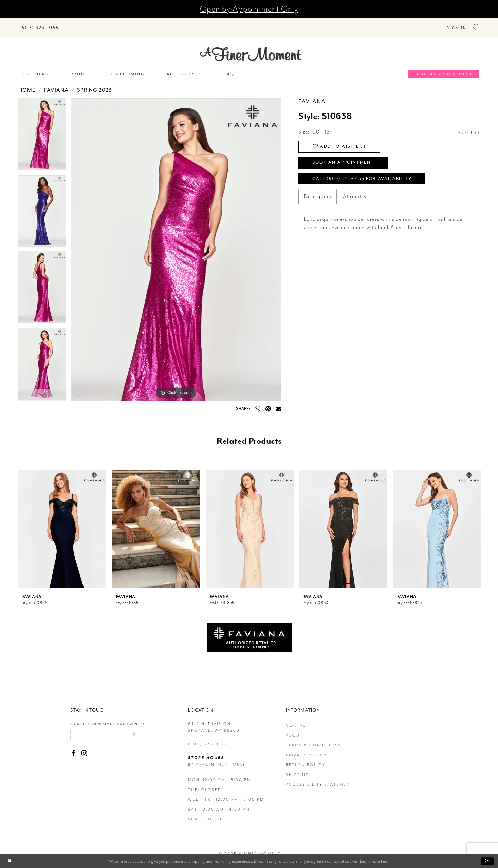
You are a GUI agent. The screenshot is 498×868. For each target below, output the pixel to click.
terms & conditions (313, 738)
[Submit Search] (73, 23)
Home (27, 84)
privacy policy (307, 748)
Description (318, 195)
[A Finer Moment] (251, 47)
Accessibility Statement (319, 778)
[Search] (107, 23)
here (385, 861)
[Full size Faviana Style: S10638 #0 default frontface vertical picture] (176, 243)
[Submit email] (140, 729)
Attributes (355, 195)
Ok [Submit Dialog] (487, 861)
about (294, 729)
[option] (42, 130)
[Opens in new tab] (249, 630)
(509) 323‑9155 (207, 737)
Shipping (298, 768)
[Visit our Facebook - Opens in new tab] (73, 748)
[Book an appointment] (444, 67)
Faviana (56, 84)
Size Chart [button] (467, 126)
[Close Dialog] (10, 861)
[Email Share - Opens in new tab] (279, 402)
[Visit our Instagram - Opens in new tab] (84, 748)
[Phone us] (39, 24)
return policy (306, 758)
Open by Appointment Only (249, 9)
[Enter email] (108, 729)
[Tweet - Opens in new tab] (257, 402)
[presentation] (62, 522)
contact (298, 719)
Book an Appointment (348, 159)
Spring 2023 (95, 84)
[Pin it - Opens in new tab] (268, 402)
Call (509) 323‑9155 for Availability (368, 176)
